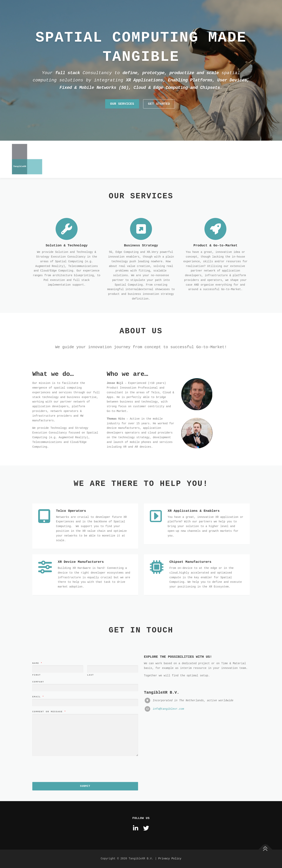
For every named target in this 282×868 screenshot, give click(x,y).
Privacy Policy (170, 859)
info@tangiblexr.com (168, 800)
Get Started (159, 118)
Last (90, 766)
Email (38, 787)
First (37, 766)
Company (38, 772)
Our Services (122, 118)
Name (37, 754)
